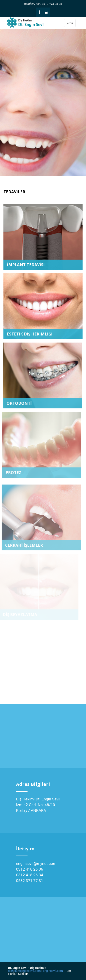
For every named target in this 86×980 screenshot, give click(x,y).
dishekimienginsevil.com (24, 971)
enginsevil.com (53, 971)
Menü (70, 23)
